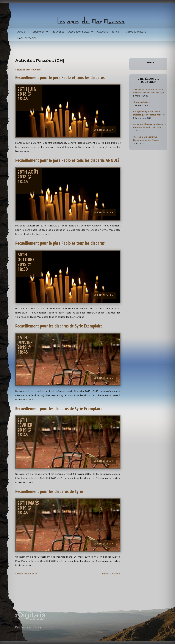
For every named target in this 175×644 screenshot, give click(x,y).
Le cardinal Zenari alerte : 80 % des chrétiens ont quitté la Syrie (149, 91)
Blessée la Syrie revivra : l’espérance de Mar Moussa (146, 139)
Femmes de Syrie (142, 102)
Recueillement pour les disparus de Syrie (49, 491)
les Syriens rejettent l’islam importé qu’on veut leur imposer (149, 113)
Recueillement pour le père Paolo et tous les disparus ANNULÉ (67, 160)
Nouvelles (58, 32)
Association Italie (136, 32)
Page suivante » (111, 574)
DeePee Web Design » (30, 627)
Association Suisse (79, 32)
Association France (108, 32)
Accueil (22, 32)
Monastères (37, 32)
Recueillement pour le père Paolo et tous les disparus (60, 77)
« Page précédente (26, 574)
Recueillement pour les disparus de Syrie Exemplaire (59, 326)
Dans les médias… (28, 38)
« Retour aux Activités (28, 70)
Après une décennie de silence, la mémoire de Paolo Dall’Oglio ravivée (149, 126)
